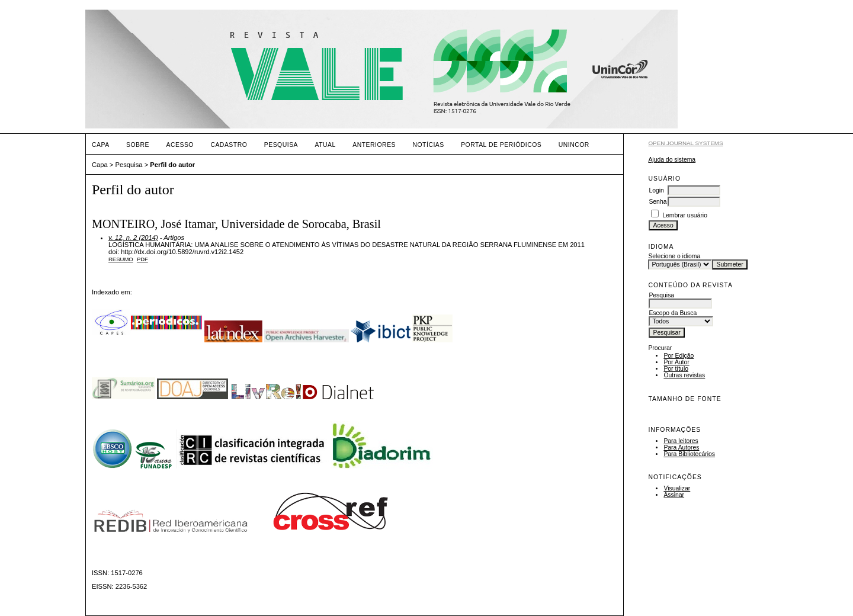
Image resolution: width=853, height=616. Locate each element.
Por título (676, 369)
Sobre (138, 145)
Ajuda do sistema (672, 160)
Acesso (180, 145)
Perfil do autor (172, 165)
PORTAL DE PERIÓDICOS (501, 145)
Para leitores (681, 441)
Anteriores (374, 145)
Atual (326, 145)
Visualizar (677, 488)
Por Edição (679, 356)
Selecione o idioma (674, 256)
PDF (142, 259)
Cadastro (229, 145)
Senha (658, 202)
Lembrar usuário (685, 215)
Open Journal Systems (685, 143)
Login (656, 190)
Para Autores (681, 447)
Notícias (428, 145)
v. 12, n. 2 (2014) (133, 238)
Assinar (674, 495)
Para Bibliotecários (689, 454)
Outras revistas (684, 375)
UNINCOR (574, 145)
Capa (101, 145)
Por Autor (676, 362)
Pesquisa (281, 145)
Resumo (121, 259)
